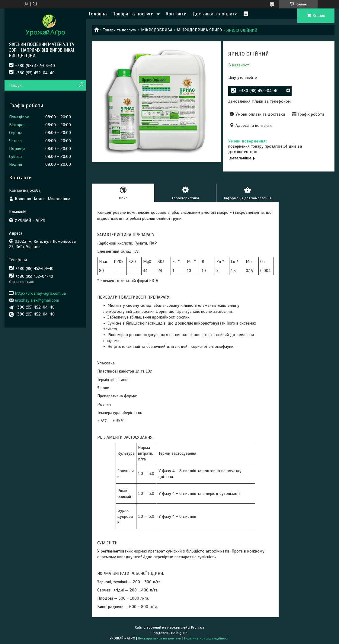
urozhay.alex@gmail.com (37, 300)
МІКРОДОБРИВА (157, 30)
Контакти (176, 14)
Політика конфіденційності (207, 638)
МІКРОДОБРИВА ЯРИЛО (199, 30)
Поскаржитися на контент (160, 638)
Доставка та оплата (215, 14)
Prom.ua (198, 627)
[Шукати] (81, 85)
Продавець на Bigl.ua (169, 633)
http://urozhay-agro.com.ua (40, 293)
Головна (98, 14)
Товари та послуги (133, 14)
